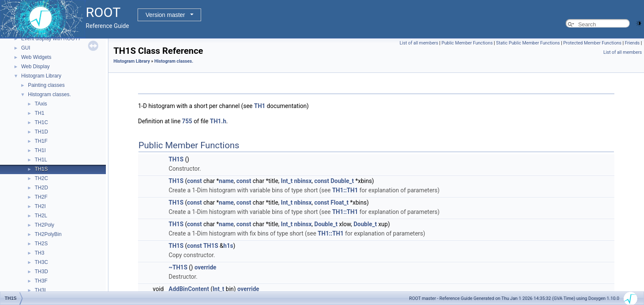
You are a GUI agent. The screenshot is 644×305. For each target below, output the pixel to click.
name (226, 181)
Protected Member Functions (592, 43)
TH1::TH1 (345, 190)
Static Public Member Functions (528, 43)
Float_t (340, 202)
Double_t (342, 181)
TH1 (40, 113)
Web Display (35, 67)
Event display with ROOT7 (51, 39)
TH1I (40, 150)
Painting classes (46, 85)
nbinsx (303, 181)
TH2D (41, 188)
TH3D (41, 272)
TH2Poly (44, 225)
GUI (26, 48)
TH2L (41, 216)
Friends (632, 43)
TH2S (41, 244)
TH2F (41, 197)
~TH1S (178, 267)
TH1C (41, 122)
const (195, 181)
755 (187, 121)
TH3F (41, 281)
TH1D (41, 132)
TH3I (40, 290)
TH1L (41, 160)
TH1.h (218, 121)
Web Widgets (36, 57)
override (205, 267)
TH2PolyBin (48, 234)
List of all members (419, 43)
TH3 (40, 253)
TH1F (41, 141)
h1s (228, 246)
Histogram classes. (49, 94)
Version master (165, 15)
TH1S (41, 169)
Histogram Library (41, 76)
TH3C (41, 262)
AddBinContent (189, 289)
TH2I (40, 206)
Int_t (287, 181)
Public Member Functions (467, 43)
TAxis (41, 104)
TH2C (41, 178)
